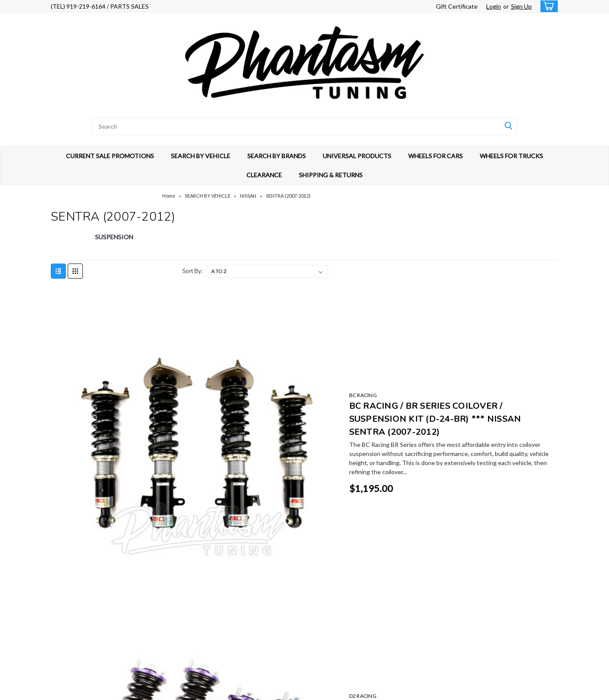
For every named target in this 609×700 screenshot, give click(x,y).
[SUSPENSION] (114, 241)
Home (169, 196)
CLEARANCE (264, 175)
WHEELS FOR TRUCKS (511, 156)
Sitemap (123, 692)
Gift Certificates (198, 595)
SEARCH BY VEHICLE (201, 156)
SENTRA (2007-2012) (288, 196)
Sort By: (192, 271)
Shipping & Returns (202, 615)
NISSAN (248, 196)
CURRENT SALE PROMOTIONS (110, 156)
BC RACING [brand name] (240, 306)
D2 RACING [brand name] (240, 413)
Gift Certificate (457, 6)
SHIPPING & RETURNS (331, 175)
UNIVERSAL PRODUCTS (357, 156)
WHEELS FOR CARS (435, 156)
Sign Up (521, 6)
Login (494, 6)
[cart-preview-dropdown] (547, 6)
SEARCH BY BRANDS (277, 156)
